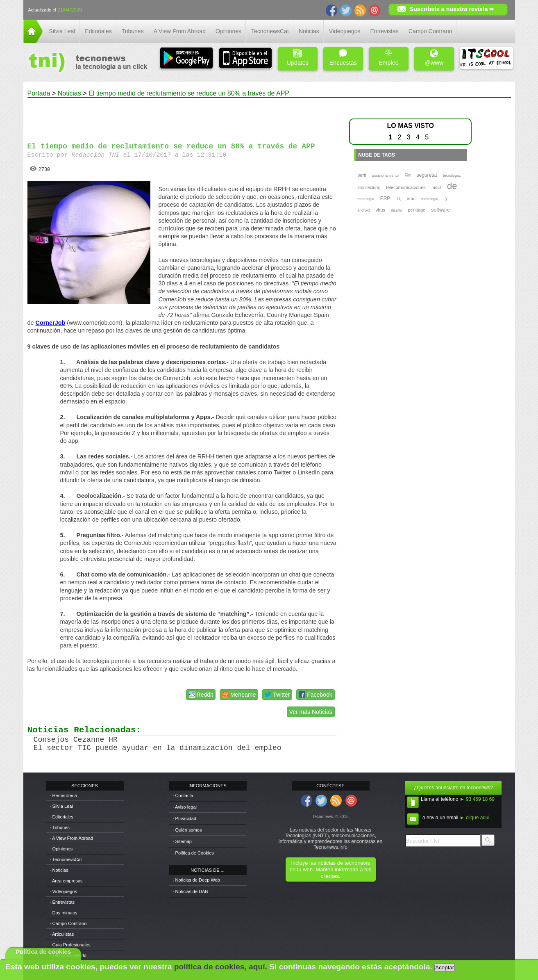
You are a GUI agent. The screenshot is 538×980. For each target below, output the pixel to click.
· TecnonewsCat (66, 859)
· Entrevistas (62, 902)
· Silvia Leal (61, 806)
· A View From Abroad (72, 838)
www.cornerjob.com (95, 323)
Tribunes (133, 31)
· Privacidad (185, 818)
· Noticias (59, 870)
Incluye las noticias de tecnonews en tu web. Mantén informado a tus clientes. (330, 869)
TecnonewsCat (270, 31)
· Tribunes (60, 827)
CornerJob (51, 323)
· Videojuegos (64, 891)
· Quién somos (187, 830)
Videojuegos (345, 31)
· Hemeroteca (64, 795)
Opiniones (228, 31)
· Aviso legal (185, 807)
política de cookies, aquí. (221, 967)
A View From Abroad (180, 31)
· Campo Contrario (68, 923)
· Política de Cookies (193, 853)
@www (434, 58)
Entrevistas (385, 31)
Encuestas (343, 58)
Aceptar (445, 967)
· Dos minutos (64, 913)
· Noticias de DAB (191, 891)
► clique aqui (475, 818)
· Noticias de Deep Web (196, 880)
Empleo (389, 58)
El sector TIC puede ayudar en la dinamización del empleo (158, 748)
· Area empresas (66, 881)
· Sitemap (182, 841)
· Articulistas (62, 934)
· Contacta (183, 795)
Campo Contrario (430, 31)
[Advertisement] (182, 116)
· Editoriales (62, 817)
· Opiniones (61, 849)
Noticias (309, 31)
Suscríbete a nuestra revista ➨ (452, 9)
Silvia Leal (62, 31)
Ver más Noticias (311, 712)
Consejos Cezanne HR (76, 740)
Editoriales (98, 31)
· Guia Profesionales (70, 945)
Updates (298, 58)
